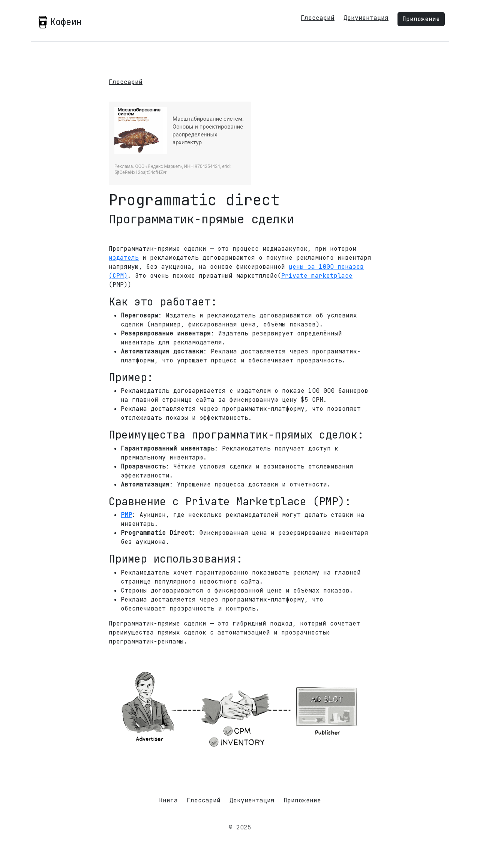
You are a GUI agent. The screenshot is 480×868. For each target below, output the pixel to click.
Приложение (421, 19)
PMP (126, 515)
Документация (366, 18)
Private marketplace (317, 276)
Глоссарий (318, 18)
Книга (168, 800)
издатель (124, 258)
